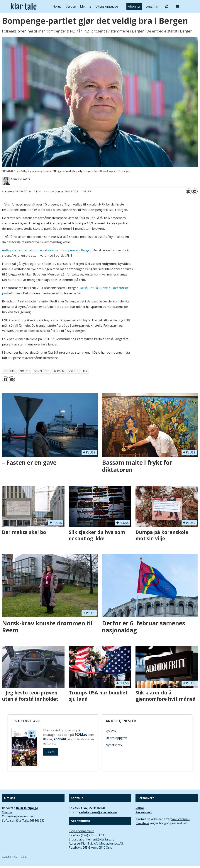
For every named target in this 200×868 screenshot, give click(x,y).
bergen (59, 371)
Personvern (144, 812)
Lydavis (111, 731)
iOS (46, 739)
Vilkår (140, 808)
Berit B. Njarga (27, 808)
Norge (57, 6)
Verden (71, 6)
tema (84, 371)
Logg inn (152, 6)
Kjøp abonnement (81, 831)
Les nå (51, 752)
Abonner (134, 6)
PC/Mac (81, 735)
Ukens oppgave (107, 6)
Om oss (7, 812)
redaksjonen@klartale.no (98, 812)
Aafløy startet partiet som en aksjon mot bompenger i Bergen (47, 250)
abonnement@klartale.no (97, 839)
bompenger (42, 371)
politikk (10, 371)
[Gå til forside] (24, 6)
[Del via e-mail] (195, 191)
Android (60, 739)
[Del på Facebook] (189, 191)
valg (72, 371)
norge (24, 371)
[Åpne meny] (178, 7)
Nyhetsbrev (114, 745)
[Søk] (167, 6)
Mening (86, 6)
